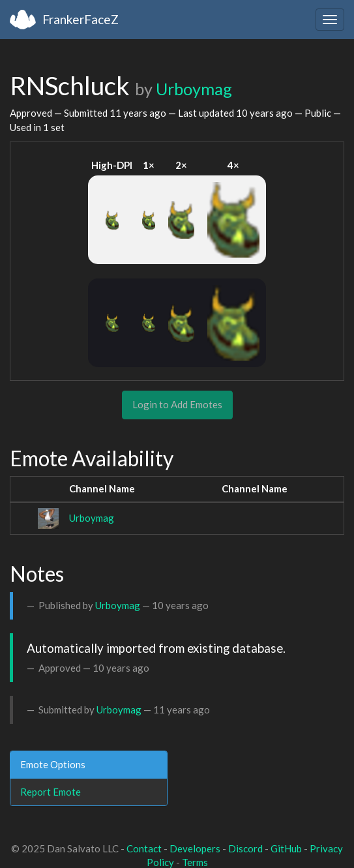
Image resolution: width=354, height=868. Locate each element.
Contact (144, 848)
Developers (195, 848)
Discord (245, 848)
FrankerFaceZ (81, 19)
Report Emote (51, 792)
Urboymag (194, 89)
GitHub (286, 848)
